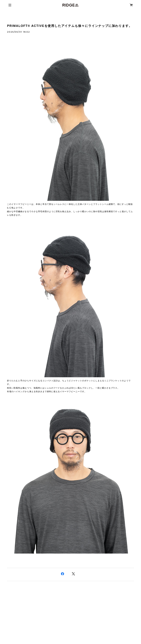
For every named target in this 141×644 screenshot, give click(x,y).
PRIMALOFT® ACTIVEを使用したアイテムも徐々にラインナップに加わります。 (69, 26)
